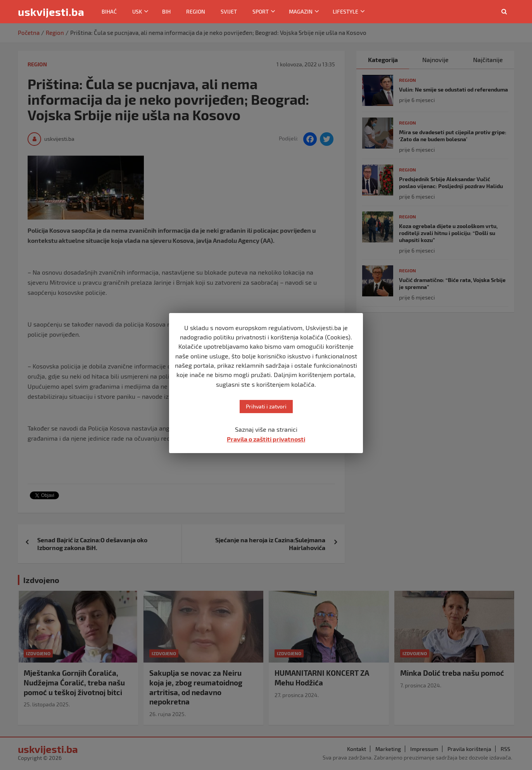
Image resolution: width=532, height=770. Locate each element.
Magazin (301, 11)
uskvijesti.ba (51, 12)
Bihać (109, 11)
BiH (166, 11)
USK (137, 11)
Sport (261, 11)
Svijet (229, 11)
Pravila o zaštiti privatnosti (266, 439)
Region (196, 11)
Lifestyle (345, 11)
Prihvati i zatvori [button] (266, 406)
